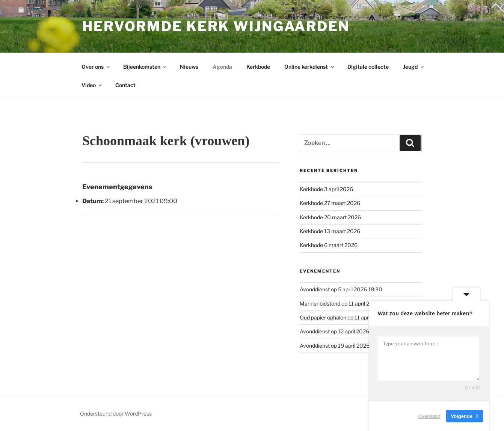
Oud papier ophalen (323, 317)
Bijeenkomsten (145, 67)
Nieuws (189, 67)
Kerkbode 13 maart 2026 (330, 231)
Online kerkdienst (310, 67)
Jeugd (414, 67)
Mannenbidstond (320, 304)
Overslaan (429, 416)
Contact (125, 85)
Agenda (222, 67)
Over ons (96, 67)
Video (92, 85)
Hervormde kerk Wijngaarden (216, 26)
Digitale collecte (368, 67)
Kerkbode (258, 67)
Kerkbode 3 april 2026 (326, 189)
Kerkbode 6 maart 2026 (329, 245)
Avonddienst (315, 289)
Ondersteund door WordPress (116, 414)
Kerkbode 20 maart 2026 (330, 217)
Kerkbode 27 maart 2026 (330, 203)
